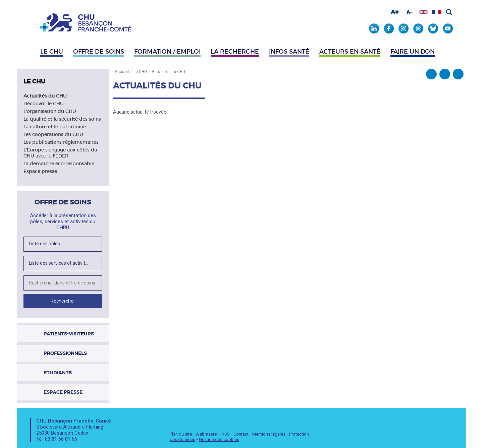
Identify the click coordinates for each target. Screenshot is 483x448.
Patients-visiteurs (69, 334)
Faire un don (413, 52)
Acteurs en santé (350, 52)
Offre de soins (99, 52)
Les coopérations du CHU (53, 134)
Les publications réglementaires (61, 142)
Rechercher (449, 12)
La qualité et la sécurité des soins (62, 119)
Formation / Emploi (167, 52)
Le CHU (52, 52)
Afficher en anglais (423, 12)
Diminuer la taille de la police (410, 12)
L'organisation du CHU (50, 111)
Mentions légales (269, 434)
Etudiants (58, 373)
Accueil (122, 72)
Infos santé (289, 52)
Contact (241, 434)
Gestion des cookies (219, 439)
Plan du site (181, 434)
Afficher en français (437, 12)
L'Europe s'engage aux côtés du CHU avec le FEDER (60, 153)
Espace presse (40, 171)
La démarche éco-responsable (59, 164)
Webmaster (207, 434)
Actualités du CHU (45, 96)
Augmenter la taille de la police (395, 12)
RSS (226, 434)
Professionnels (65, 353)
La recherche (235, 52)
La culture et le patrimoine (55, 127)
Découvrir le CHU (44, 104)
